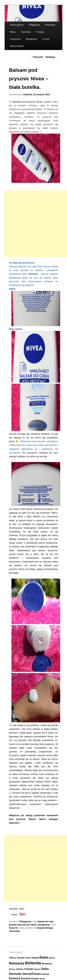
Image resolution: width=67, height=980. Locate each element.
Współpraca (31, 39)
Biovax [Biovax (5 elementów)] (12, 969)
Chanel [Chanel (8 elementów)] (28, 969)
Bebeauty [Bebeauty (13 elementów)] (17, 963)
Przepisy (40, 32)
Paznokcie (26, 32)
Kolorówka (50, 25)
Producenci (15, 39)
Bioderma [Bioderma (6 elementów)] (47, 964)
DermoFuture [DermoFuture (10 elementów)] (32, 974)
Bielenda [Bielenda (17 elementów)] (33, 963)
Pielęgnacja (34, 25)
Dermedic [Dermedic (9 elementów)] (15, 974)
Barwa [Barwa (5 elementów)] (52, 958)
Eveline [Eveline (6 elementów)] (35, 979)
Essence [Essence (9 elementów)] (15, 978)
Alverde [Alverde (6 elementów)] (21, 958)
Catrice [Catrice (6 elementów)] (20, 969)
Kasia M (13, 928)
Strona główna (17, 25)
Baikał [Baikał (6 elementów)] (35, 958)
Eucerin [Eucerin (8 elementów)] (26, 978)
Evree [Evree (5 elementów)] (42, 979)
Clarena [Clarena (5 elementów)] (37, 969)
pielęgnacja (44, 925)
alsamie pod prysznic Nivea (28, 102)
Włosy (13, 32)
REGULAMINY (17, 46)
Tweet (14, 915)
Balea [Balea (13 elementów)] (44, 957)
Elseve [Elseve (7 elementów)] (46, 974)
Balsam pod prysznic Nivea (23, 925)
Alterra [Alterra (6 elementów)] (13, 958)
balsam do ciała (45, 922)
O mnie (46, 39)
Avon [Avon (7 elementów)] (28, 958)
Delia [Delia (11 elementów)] (45, 969)
